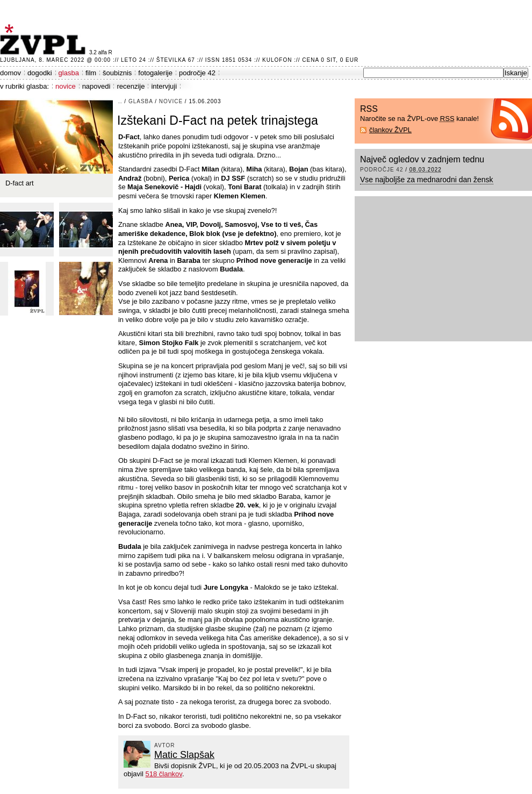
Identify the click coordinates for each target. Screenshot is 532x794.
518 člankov (163, 774)
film (91, 73)
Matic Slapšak (184, 755)
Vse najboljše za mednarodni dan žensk (427, 180)
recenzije (131, 86)
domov (10, 73)
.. (120, 101)
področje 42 (197, 73)
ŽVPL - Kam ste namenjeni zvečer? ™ (45, 40)
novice (66, 86)
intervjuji (164, 86)
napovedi (96, 86)
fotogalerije (155, 73)
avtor (165, 745)
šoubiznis (117, 73)
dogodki (40, 73)
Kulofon (277, 60)
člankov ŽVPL (390, 130)
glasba (69, 73)
